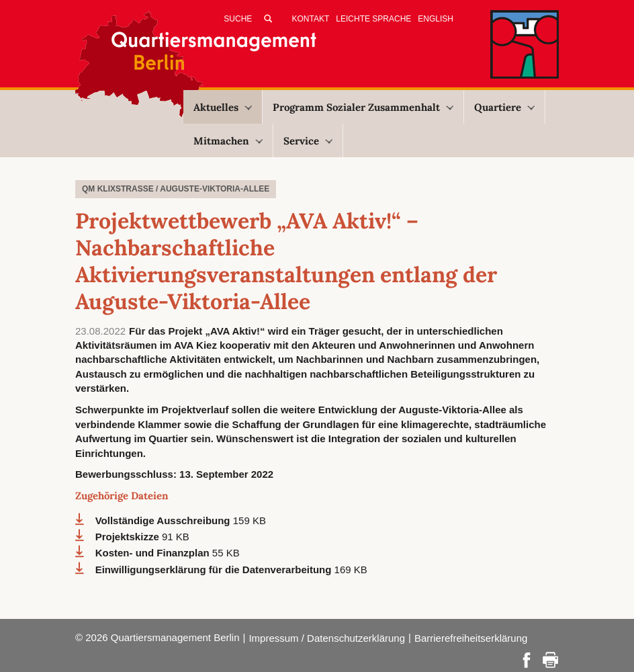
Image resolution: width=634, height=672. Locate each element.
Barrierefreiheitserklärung (471, 638)
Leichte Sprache (373, 19)
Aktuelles (223, 107)
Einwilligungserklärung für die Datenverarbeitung (215, 570)
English (436, 19)
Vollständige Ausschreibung (164, 520)
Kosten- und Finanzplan (154, 553)
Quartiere (504, 107)
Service (308, 141)
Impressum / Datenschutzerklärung (327, 638)
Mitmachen (228, 141)
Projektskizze (129, 537)
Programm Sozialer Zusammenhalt (363, 107)
